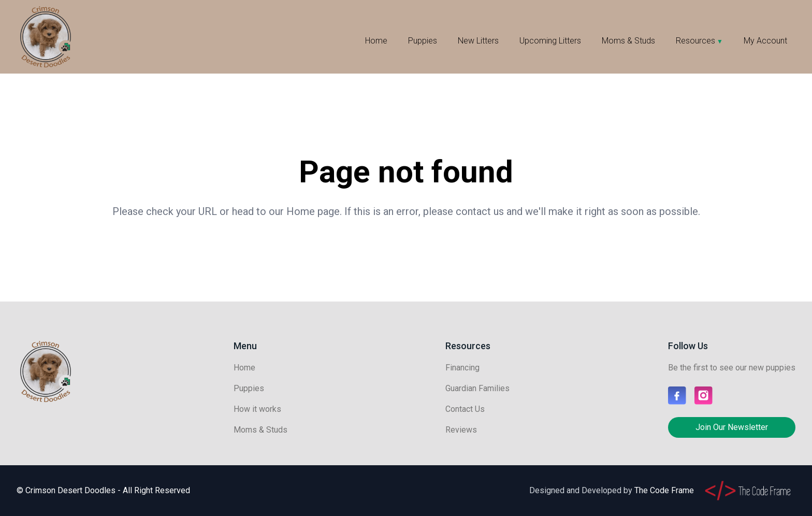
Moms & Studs (628, 41)
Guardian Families (477, 388)
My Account (765, 41)
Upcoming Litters (550, 41)
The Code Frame (664, 490)
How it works (257, 409)
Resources (695, 41)
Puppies (423, 41)
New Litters (478, 41)
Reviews (461, 430)
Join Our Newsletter (732, 427)
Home (376, 41)
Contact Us (465, 409)
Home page (313, 211)
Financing (462, 368)
